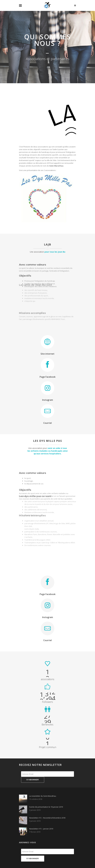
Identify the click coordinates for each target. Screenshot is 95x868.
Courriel (47, 423)
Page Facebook (48, 377)
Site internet (47, 354)
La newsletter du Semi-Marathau (43, 796)
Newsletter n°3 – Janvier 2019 (41, 829)
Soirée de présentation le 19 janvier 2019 (46, 807)
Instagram (48, 400)
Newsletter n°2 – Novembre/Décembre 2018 (47, 818)
